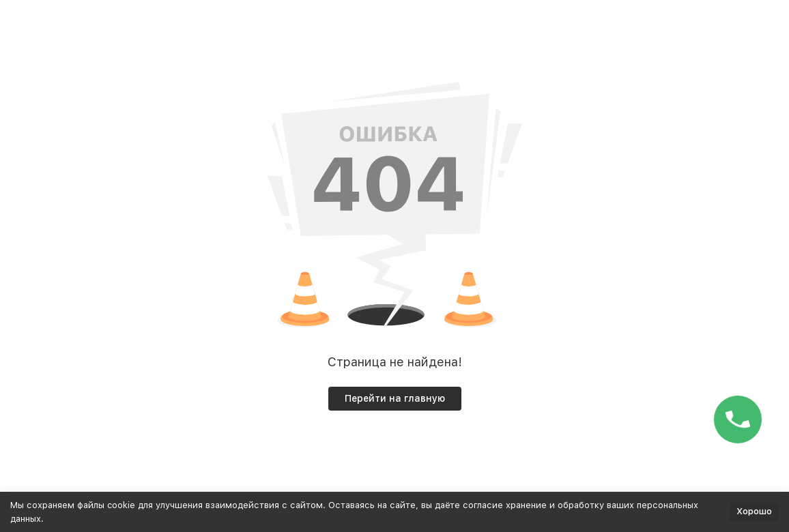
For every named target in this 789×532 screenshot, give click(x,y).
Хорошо (754, 511)
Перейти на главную (395, 398)
